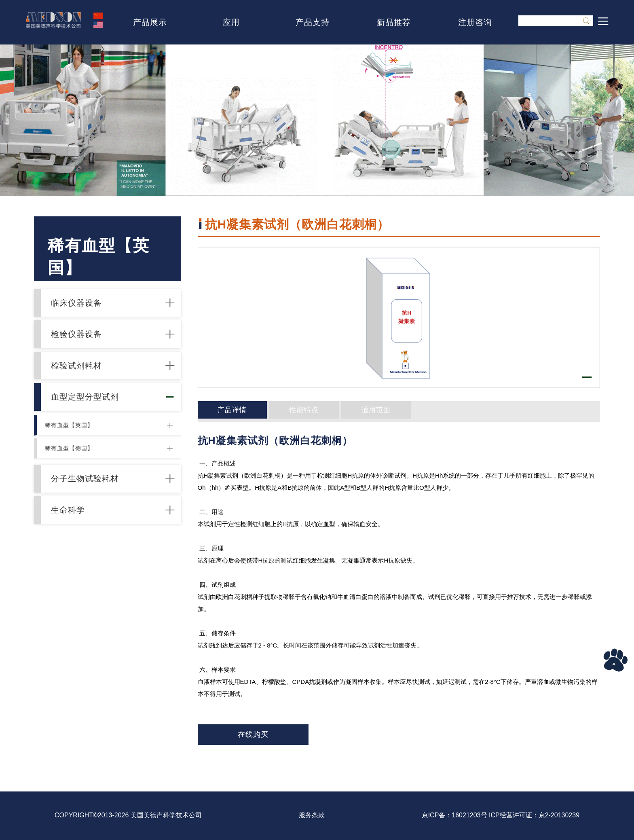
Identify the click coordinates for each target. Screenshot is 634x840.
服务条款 (312, 815)
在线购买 (253, 734)
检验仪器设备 (85, 347)
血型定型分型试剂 (94, 427)
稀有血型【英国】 (72, 463)
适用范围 (336, 411)
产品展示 (150, 22)
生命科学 (76, 569)
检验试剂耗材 (85, 387)
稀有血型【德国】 (72, 491)
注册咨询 (475, 22)
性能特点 (280, 411)
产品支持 (313, 22)
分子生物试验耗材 (94, 529)
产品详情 (225, 411)
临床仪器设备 (85, 307)
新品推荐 (394, 22)
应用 (231, 22)
